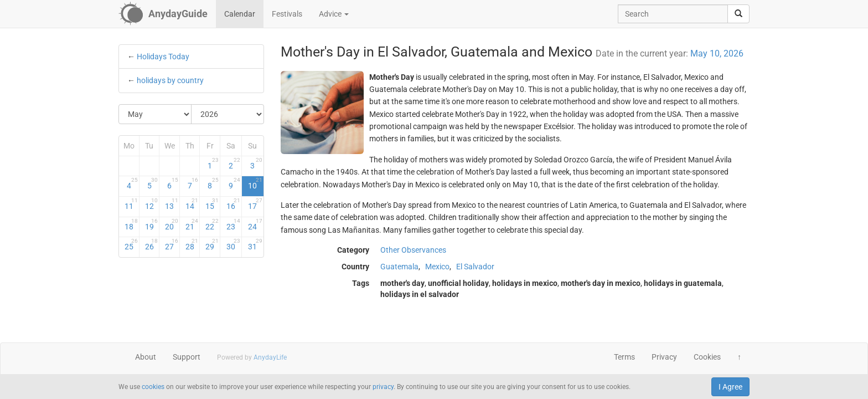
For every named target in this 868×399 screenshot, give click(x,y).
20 (172, 224)
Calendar (240, 14)
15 (212, 204)
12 (152, 204)
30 (233, 244)
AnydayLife (270, 357)
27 (172, 244)
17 (255, 204)
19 (152, 224)
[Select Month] (155, 114)
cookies (153, 387)
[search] (738, 14)
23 (233, 224)
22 (212, 224)
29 (212, 244)
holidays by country (170, 80)
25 (131, 244)
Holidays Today (163, 57)
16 (233, 204)
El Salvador (475, 267)
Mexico (437, 267)
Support (187, 357)
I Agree (730, 387)
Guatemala (399, 267)
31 (255, 244)
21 (192, 224)
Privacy (664, 357)
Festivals (287, 14)
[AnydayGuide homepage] (163, 14)
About (146, 357)
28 (192, 244)
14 (192, 204)
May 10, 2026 (717, 53)
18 (131, 224)
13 (172, 204)
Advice (334, 14)
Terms (624, 357)
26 (152, 244)
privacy (383, 387)
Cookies (707, 357)
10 (255, 183)
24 (255, 224)
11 (131, 204)
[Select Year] (228, 114)
